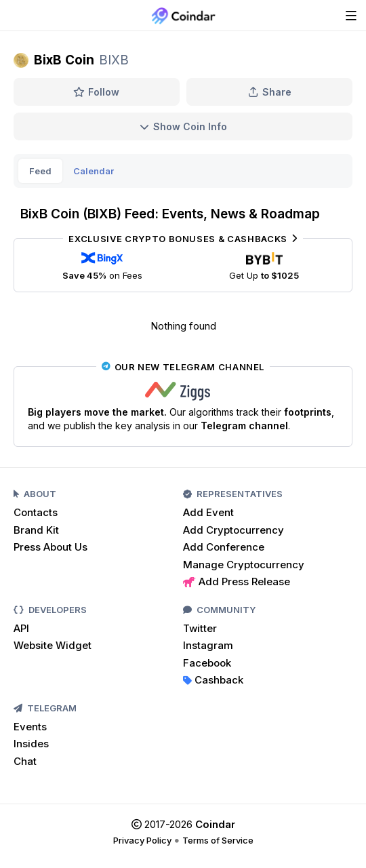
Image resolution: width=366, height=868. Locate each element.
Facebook (207, 663)
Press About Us (50, 547)
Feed (40, 171)
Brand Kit (36, 530)
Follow (97, 92)
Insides (31, 744)
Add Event (208, 512)
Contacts (36, 512)
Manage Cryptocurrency (244, 565)
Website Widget (53, 645)
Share (270, 92)
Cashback (213, 680)
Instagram (208, 645)
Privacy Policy (142, 840)
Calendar (94, 171)
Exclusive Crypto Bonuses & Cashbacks (183, 239)
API (21, 628)
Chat (25, 761)
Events (30, 727)
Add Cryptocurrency (233, 530)
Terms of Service (218, 840)
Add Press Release (237, 581)
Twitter (200, 628)
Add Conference (224, 547)
